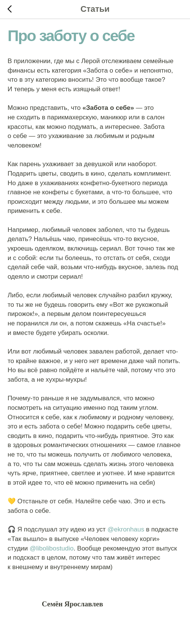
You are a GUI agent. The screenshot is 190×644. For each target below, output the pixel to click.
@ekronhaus (126, 529)
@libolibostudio (52, 548)
